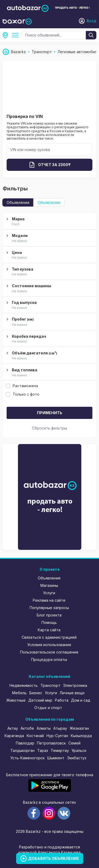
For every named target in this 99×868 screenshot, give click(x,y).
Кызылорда (81, 736)
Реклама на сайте (49, 600)
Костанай (35, 736)
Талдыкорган (22, 750)
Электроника (75, 685)
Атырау (60, 728)
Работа (62, 700)
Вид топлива (49, 373)
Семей (74, 743)
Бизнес (36, 693)
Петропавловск (51, 743)
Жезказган (79, 728)
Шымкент (56, 758)
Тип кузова (49, 272)
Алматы (44, 728)
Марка (49, 222)
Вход (92, 21)
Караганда (14, 736)
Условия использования (49, 645)
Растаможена (22, 386)
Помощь (49, 622)
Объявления (18, 202)
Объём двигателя (49, 356)
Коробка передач (49, 339)
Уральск (79, 750)
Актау (13, 728)
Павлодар (25, 743)
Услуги (49, 593)
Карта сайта (49, 630)
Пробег (49, 322)
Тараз (43, 750)
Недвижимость (24, 685)
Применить (50, 413)
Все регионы (7, 35)
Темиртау (60, 750)
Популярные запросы (49, 608)
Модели (49, 238)
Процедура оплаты (49, 659)
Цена (49, 255)
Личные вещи (72, 693)
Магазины (49, 585)
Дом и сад (81, 700)
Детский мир (40, 700)
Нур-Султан (57, 736)
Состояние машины (49, 289)
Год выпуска (49, 305)
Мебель (19, 693)
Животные (16, 700)
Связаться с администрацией (49, 637)
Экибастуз (77, 758)
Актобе (27, 728)
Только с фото (23, 394)
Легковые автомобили (16, 35)
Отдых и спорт (48, 708)
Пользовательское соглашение (49, 652)
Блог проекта (49, 615)
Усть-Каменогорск (27, 758)
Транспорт (50, 685)
